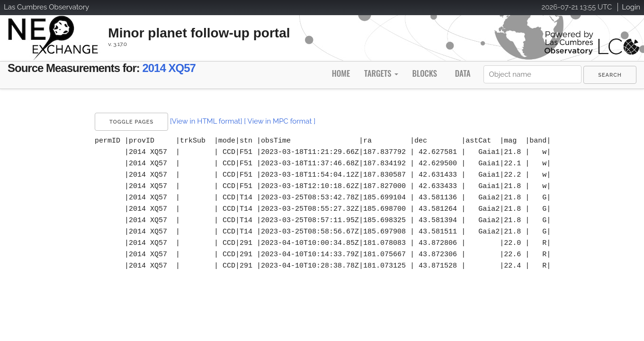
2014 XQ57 (213, 70)
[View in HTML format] (206, 121)
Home (341, 73)
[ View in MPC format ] (280, 121)
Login (631, 7)
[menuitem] (610, 75)
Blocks (424, 73)
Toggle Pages (131, 122)
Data (463, 73)
